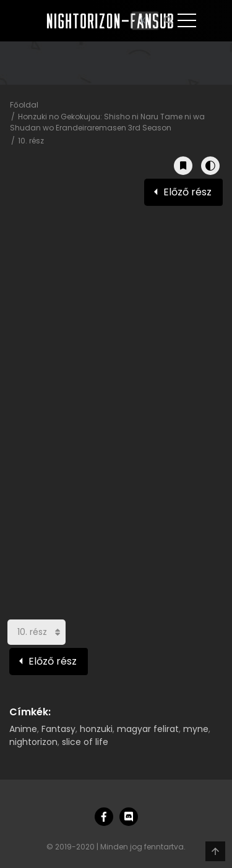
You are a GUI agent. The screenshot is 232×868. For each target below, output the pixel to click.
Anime (23, 729)
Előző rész (187, 192)
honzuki (96, 729)
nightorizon (33, 742)
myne (196, 729)
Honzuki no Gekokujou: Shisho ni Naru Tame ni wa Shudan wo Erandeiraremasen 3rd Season (107, 122)
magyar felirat (148, 729)
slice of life (85, 742)
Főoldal (24, 105)
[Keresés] (145, 21)
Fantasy (58, 729)
